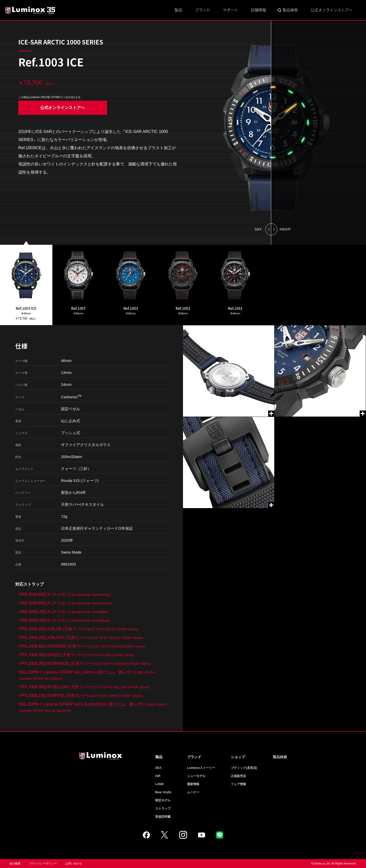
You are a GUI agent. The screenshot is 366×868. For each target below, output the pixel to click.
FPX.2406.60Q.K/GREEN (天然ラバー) (82, 646)
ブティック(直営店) (244, 768)
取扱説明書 (163, 817)
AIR (158, 776)
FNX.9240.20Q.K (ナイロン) (64, 612)
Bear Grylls (163, 792)
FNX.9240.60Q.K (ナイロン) (66, 603)
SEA (158, 768)
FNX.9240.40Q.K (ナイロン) (65, 620)
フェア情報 (238, 784)
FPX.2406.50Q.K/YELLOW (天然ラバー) (84, 687)
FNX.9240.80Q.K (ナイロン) (65, 594)
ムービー (193, 792)
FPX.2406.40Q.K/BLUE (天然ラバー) (79, 629)
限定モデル (163, 800)
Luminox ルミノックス (30, 10)
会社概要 (15, 863)
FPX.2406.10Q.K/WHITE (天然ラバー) (81, 696)
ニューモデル (196, 776)
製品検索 (290, 10)
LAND (159, 784)
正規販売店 (238, 776)
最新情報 (193, 784)
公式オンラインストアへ (332, 10)
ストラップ (163, 809)
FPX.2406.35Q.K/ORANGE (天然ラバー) (85, 664)
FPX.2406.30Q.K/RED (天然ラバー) (77, 655)
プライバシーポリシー (43, 863)
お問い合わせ (74, 863)
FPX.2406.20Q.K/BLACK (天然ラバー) (81, 638)
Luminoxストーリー (201, 768)
